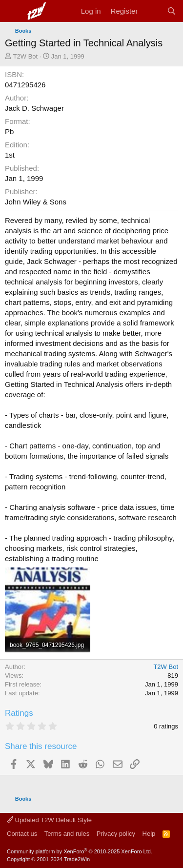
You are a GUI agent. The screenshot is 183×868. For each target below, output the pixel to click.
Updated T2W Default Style (49, 820)
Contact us (22, 834)
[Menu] (13, 11)
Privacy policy (116, 834)
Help (149, 834)
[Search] (172, 11)
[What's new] (152, 11)
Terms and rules (67, 834)
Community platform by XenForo (80, 851)
